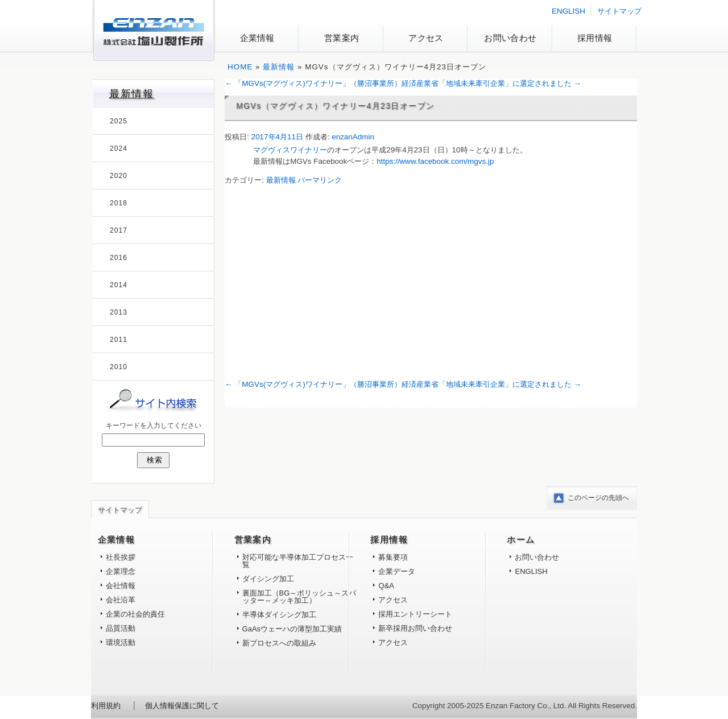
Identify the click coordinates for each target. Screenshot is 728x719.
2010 (119, 367)
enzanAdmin (353, 137)
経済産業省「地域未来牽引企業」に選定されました (491, 83)
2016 (119, 258)
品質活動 (121, 628)
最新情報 (279, 67)
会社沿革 (121, 600)
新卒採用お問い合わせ (415, 628)
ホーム (521, 540)
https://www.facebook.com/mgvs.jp (435, 161)
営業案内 (342, 38)
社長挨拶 (121, 557)
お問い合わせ (510, 38)
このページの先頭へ (598, 498)
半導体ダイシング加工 (279, 615)
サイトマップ (619, 11)
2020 (119, 176)
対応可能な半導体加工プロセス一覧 (298, 561)
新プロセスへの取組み (279, 643)
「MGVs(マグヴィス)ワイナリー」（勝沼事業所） (313, 83)
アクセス (426, 38)
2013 (119, 312)
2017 (119, 230)
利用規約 (106, 706)
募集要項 (393, 557)
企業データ (397, 571)
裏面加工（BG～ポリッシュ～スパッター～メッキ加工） (299, 597)
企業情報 (257, 38)
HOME (240, 67)
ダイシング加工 (268, 579)
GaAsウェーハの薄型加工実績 (292, 629)
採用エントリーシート (415, 614)
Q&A (386, 586)
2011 (119, 340)
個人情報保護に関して (182, 706)
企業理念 (121, 571)
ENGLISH (568, 11)
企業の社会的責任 (135, 614)
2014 (119, 285)
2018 (119, 203)
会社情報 (121, 586)
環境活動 (121, 642)
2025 (119, 121)
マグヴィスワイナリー (290, 150)
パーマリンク (320, 180)
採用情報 (595, 38)
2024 (119, 148)
